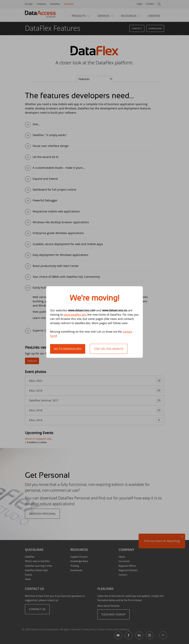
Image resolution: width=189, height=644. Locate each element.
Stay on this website (109, 349)
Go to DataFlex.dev (68, 349)
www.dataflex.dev (75, 315)
